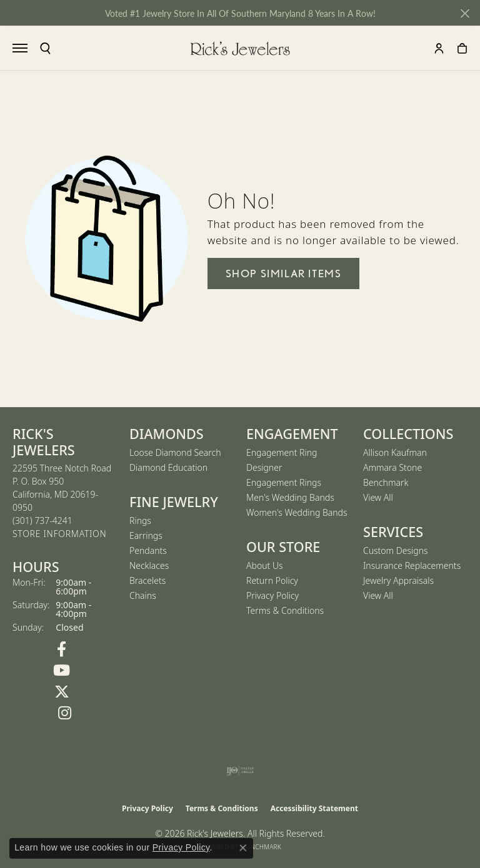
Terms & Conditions (285, 610)
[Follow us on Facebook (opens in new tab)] (62, 649)
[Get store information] (59, 534)
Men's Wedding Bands (290, 497)
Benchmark (386, 482)
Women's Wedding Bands (297, 512)
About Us (265, 565)
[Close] (465, 13)
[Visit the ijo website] (240, 771)
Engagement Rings (284, 482)
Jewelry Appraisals (398, 580)
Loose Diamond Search (175, 452)
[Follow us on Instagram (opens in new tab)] (65, 713)
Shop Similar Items (284, 274)
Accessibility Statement (314, 808)
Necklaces (149, 565)
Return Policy (272, 580)
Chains (143, 595)
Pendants (148, 550)
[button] (45, 48)
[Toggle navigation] (20, 48)
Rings (140, 520)
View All (378, 497)
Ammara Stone (392, 467)
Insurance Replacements (412, 565)
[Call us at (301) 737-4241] (42, 520)
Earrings (146, 535)
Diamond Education (168, 467)
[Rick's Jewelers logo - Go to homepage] (240, 48)
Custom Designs (396, 550)
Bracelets (147, 580)
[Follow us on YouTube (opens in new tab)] (62, 671)
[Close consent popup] (243, 848)
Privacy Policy (272, 595)
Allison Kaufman (395, 452)
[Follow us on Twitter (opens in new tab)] (62, 692)
